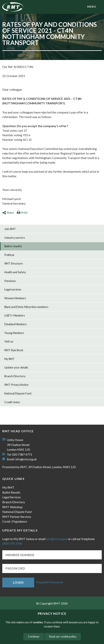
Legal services (13, 289)
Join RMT (10, 229)
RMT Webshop (12, 507)
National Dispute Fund (18, 393)
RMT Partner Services (17, 517)
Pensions (10, 281)
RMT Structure (14, 263)
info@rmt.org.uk (26, 459)
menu (92, 7)
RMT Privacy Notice (16, 385)
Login (18, 582)
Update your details (16, 367)
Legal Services (11, 497)
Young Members (14, 333)
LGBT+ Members (15, 315)
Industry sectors (15, 238)
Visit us (9, 341)
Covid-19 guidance (15, 521)
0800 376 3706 (12, 543)
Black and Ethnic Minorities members (26, 307)
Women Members (15, 298)
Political (9, 255)
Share (8, 212)
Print (22, 212)
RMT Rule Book (14, 350)
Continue (34, 637)
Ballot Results (11, 492)
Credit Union (12, 402)
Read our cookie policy (63, 637)
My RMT (9, 359)
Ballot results (13, 246)
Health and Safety (15, 272)
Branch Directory (15, 376)
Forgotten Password (50, 582)
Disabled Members (16, 324)
